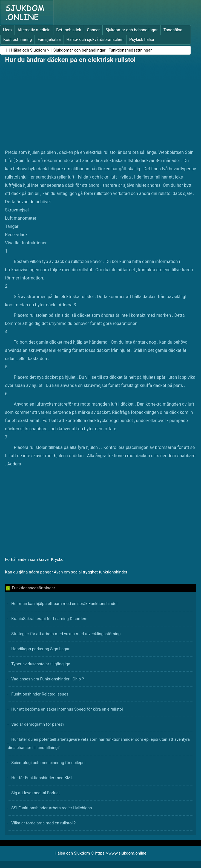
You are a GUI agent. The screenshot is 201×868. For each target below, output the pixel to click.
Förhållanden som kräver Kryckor (35, 559)
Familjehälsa (49, 39)
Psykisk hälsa (142, 39)
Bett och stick (69, 30)
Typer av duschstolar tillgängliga (41, 664)
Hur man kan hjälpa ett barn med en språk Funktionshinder (64, 604)
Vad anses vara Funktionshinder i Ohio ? (48, 679)
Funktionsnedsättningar (130, 50)
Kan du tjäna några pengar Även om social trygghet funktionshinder (66, 572)
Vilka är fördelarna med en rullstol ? (43, 823)
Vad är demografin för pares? (38, 724)
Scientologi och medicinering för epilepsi (48, 763)
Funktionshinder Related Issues (40, 694)
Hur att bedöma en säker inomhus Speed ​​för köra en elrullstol (67, 709)
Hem (7, 30)
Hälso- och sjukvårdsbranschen (95, 39)
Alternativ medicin (34, 30)
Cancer (93, 30)
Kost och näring (18, 39)
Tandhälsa (173, 30)
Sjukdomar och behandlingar (132, 30)
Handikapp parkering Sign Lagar (40, 649)
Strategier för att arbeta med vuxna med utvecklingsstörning (66, 634)
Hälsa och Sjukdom (29, 50)
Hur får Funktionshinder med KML (42, 778)
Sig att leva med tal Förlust (35, 793)
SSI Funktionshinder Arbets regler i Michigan (52, 808)
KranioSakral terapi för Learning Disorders (49, 619)
